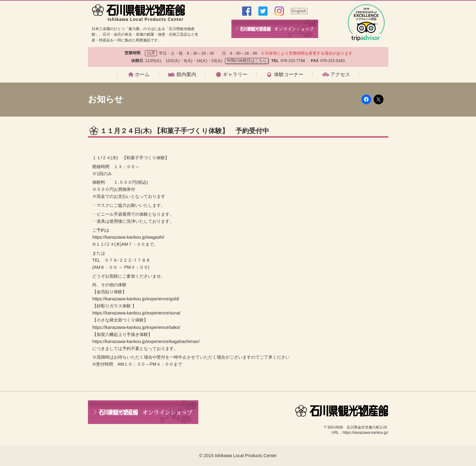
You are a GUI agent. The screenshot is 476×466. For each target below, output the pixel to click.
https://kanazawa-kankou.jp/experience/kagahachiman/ (146, 341)
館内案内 (186, 75)
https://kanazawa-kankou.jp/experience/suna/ (136, 313)
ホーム (142, 75)
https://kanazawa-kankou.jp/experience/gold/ (136, 299)
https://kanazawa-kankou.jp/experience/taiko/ (136, 327)
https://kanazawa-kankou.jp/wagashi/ (128, 237)
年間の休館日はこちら (247, 61)
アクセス (340, 75)
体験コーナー (289, 75)
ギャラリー (235, 75)
